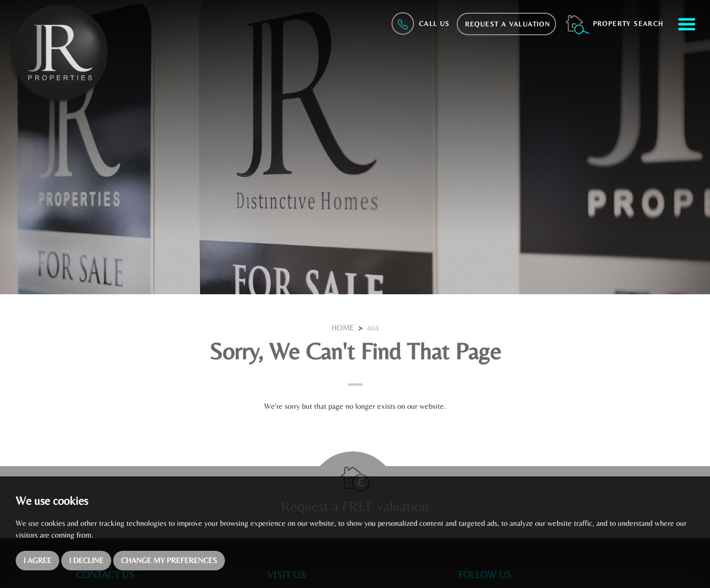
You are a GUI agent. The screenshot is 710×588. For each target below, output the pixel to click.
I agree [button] (37, 560)
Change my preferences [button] (169, 560)
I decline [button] (86, 560)
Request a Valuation (508, 24)
